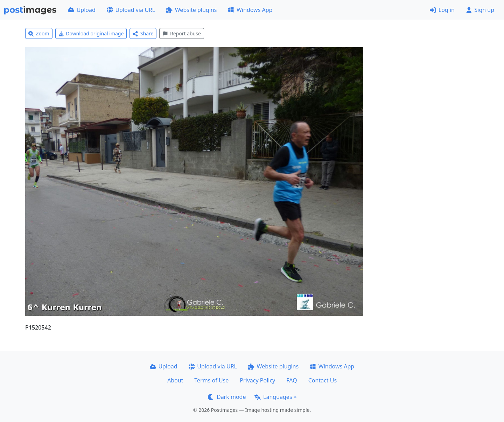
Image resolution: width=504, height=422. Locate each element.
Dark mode (227, 397)
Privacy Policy (257, 380)
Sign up (480, 10)
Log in (442, 10)
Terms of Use (211, 380)
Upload (82, 10)
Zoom (39, 33)
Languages (273, 397)
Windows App (250, 10)
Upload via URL (131, 10)
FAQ (292, 380)
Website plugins (191, 10)
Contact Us (323, 380)
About (175, 380)
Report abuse (181, 33)
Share (143, 33)
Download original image (91, 33)
